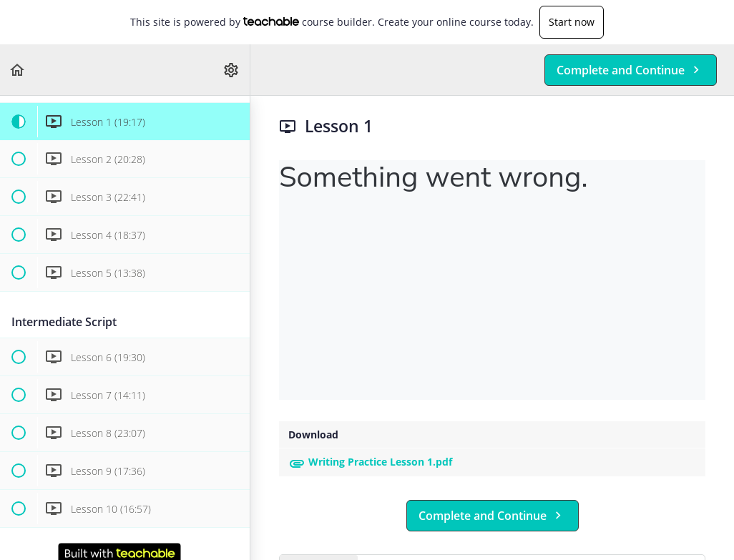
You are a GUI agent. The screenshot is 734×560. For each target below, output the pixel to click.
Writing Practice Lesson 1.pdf (370, 462)
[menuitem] (232, 70)
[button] (18, 70)
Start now (572, 22)
